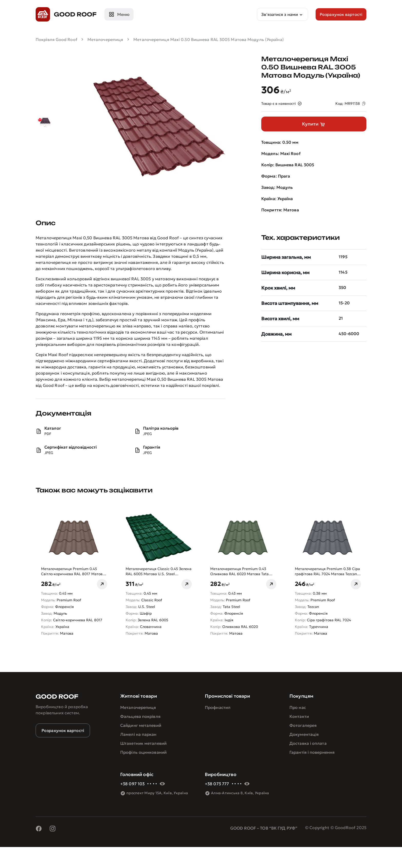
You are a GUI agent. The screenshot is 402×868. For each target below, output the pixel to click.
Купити (314, 124)
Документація (304, 734)
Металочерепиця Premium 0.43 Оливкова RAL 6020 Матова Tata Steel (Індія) (239, 571)
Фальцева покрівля (140, 716)
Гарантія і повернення (312, 752)
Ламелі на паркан (138, 734)
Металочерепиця (105, 39)
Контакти (299, 716)
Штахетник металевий (143, 743)
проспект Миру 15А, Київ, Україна (157, 793)
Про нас (298, 707)
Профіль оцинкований (143, 752)
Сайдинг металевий (141, 725)
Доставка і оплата (308, 743)
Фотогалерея (303, 725)
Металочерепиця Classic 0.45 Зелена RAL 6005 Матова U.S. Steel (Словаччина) (159, 571)
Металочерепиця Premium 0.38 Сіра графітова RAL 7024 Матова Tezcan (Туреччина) (327, 571)
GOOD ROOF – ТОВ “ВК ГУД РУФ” (264, 828)
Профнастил (218, 707)
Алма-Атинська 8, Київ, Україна (240, 793)
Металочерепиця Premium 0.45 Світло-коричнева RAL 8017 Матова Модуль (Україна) (73, 571)
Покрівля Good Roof (56, 39)
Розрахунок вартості (63, 730)
